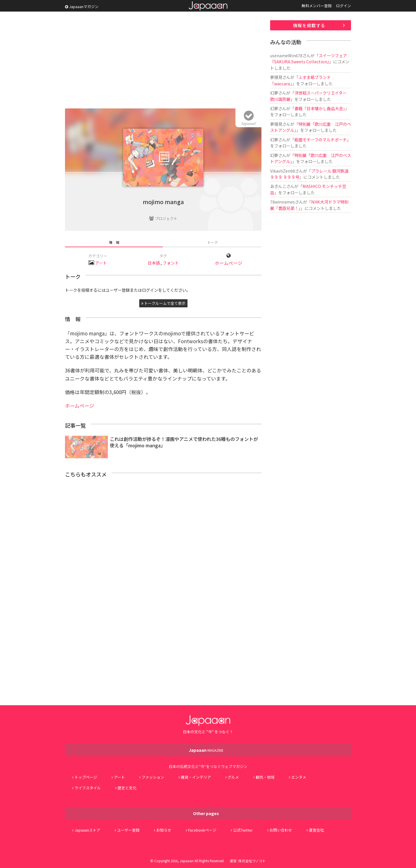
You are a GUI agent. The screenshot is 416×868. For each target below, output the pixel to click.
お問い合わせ (281, 830)
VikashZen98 (283, 171)
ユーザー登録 (128, 830)
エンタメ (299, 777)
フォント (171, 263)
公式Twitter (243, 830)
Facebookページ (202, 830)
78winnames (283, 202)
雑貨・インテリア (196, 777)
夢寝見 (276, 77)
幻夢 (274, 93)
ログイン (343, 6)
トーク (213, 242)
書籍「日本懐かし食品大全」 (320, 108)
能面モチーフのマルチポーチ (321, 140)
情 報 (114, 242)
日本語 (154, 263)
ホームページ (229, 263)
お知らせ (164, 830)
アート (101, 263)
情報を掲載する (309, 25)
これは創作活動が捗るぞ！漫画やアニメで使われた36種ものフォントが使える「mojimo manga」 (184, 442)
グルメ (233, 777)
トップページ (86, 777)
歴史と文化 (127, 788)
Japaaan (208, 6)
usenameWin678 (286, 55)
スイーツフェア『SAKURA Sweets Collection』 (309, 58)
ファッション (153, 777)
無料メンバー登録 (317, 6)
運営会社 (316, 830)
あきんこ (278, 186)
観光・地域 (265, 777)
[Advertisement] (163, 61)
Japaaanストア (87, 830)
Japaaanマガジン (82, 7)
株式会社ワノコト (252, 861)
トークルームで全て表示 (163, 303)
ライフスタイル (88, 788)
